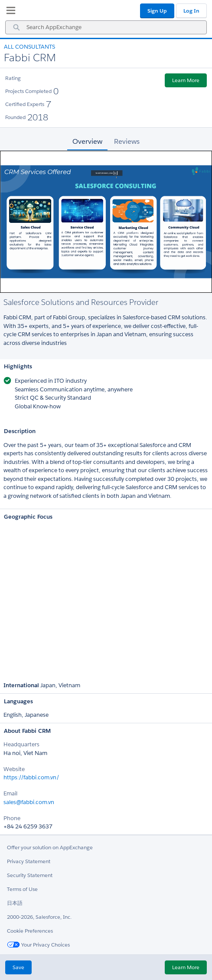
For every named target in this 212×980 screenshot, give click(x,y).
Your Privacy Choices (38, 945)
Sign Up (157, 11)
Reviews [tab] (127, 141)
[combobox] (106, 27)
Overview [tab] (87, 141)
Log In (191, 11)
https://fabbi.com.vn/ (31, 777)
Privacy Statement (29, 861)
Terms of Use (22, 889)
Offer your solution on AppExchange (50, 847)
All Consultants (29, 47)
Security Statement (30, 875)
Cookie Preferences (30, 931)
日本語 (15, 903)
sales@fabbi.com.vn (29, 802)
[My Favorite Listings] (9, 12)
